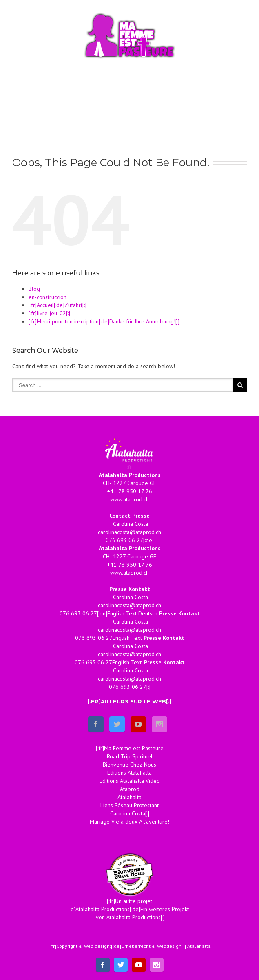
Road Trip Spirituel (130, 756)
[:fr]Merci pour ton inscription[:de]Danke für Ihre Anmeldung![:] (104, 321)
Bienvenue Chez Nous (129, 765)
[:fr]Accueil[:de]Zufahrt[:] (58, 305)
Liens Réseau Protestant (129, 805)
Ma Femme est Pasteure (134, 748)
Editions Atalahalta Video (130, 781)
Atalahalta (129, 797)
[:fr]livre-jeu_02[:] (49, 313)
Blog (34, 289)
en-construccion (48, 297)
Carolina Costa (128, 813)
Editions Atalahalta (129, 773)
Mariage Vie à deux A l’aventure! (129, 822)
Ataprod (130, 789)
